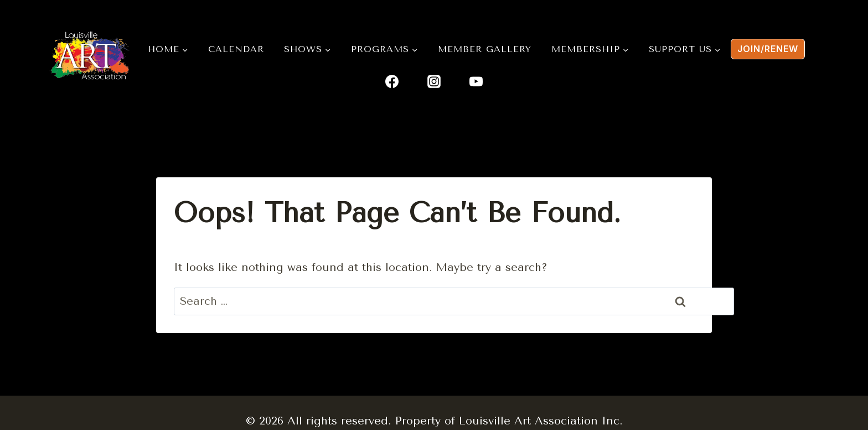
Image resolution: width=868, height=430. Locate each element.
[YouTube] (476, 81)
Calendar (236, 49)
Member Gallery (485, 49)
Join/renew (768, 49)
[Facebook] (392, 81)
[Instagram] (434, 81)
